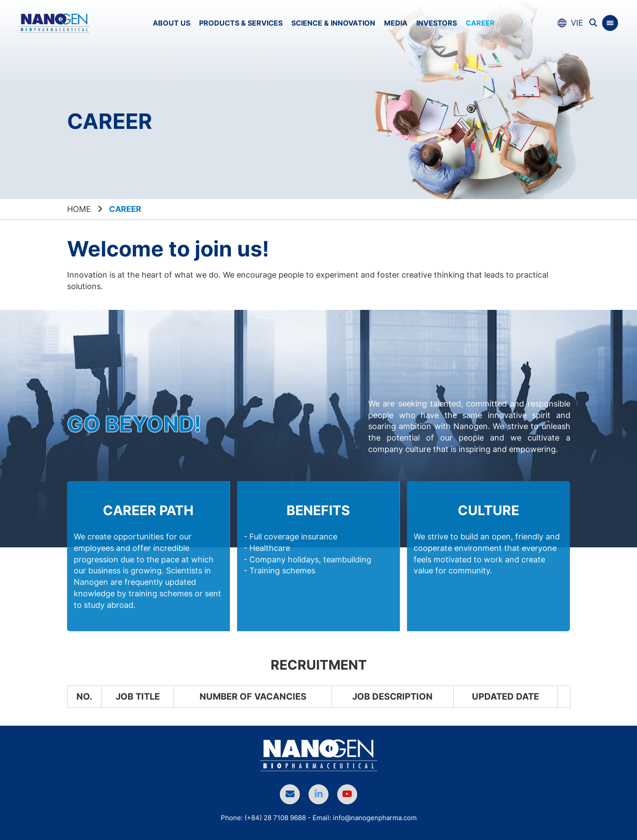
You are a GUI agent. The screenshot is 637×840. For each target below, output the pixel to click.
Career (480, 23)
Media (396, 23)
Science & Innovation (333, 23)
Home (79, 209)
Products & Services (241, 23)
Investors (437, 23)
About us (171, 23)
